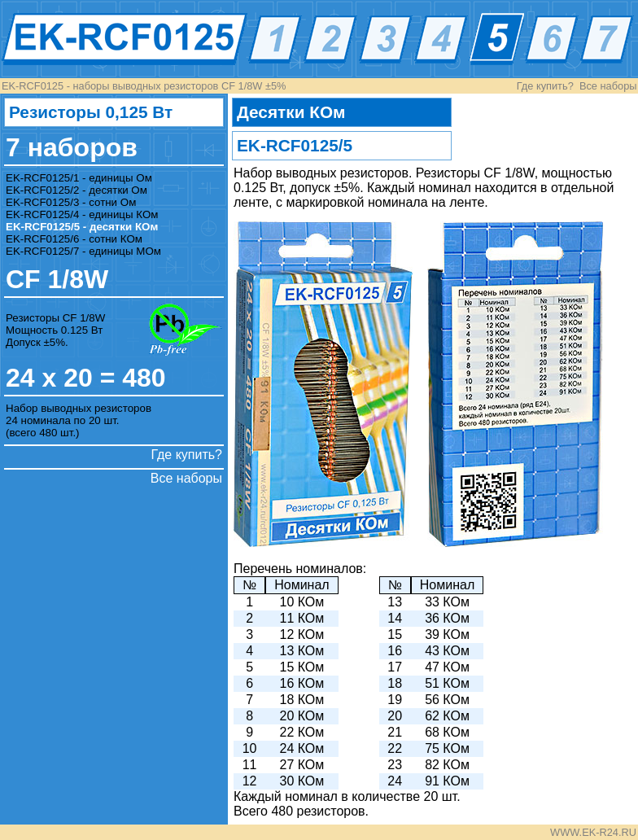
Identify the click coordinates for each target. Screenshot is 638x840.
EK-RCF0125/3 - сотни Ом (71, 202)
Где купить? (545, 86)
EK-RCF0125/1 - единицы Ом (79, 178)
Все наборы (608, 86)
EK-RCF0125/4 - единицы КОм (82, 214)
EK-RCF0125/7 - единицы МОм (83, 251)
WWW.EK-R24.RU (593, 832)
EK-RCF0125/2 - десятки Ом (76, 190)
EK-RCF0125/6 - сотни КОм (74, 239)
